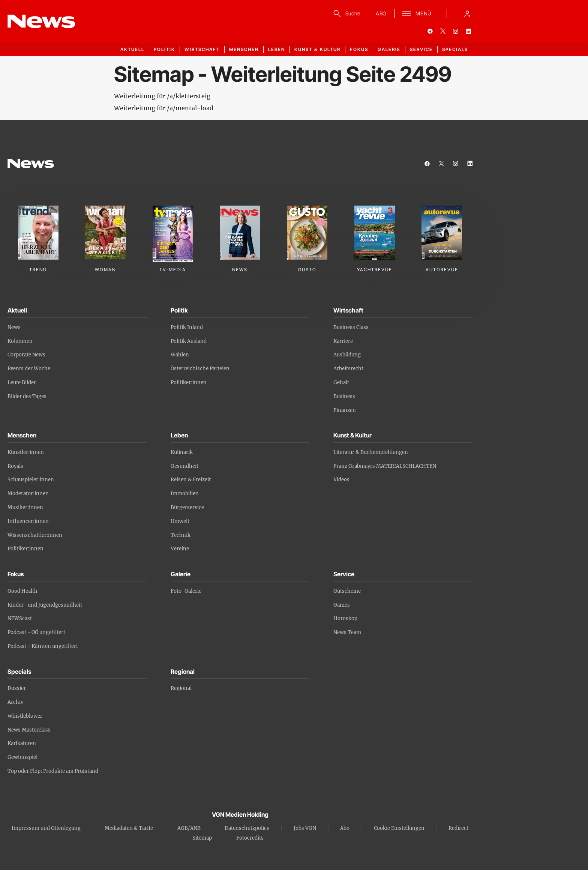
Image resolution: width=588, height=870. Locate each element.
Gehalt (341, 382)
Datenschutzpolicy (247, 828)
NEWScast (20, 618)
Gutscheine (347, 591)
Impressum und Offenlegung (46, 828)
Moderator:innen (28, 494)
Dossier (17, 688)
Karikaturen (22, 743)
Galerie (389, 49)
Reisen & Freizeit (191, 480)
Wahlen (180, 355)
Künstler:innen (26, 452)
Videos (341, 480)
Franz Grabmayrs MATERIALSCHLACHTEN (385, 466)
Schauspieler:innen (31, 480)
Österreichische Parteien (200, 369)
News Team (347, 632)
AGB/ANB (189, 828)
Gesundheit (184, 466)
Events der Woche (29, 369)
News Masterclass (29, 730)
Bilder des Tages (27, 396)
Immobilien (185, 494)
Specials (455, 49)
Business (344, 396)
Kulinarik (182, 452)
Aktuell (132, 49)
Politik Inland (187, 327)
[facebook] (430, 31)
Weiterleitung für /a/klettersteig (162, 96)
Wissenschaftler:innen (35, 535)
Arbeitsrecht (348, 369)
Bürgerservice (187, 507)
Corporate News (26, 355)
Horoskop (345, 618)
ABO (381, 13)
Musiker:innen (25, 507)
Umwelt (180, 521)
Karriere (343, 341)
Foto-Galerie (186, 591)
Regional (181, 688)
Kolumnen (20, 341)
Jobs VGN (305, 828)
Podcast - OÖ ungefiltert (36, 632)
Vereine (180, 549)
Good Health (22, 591)
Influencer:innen (28, 521)
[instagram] (456, 31)
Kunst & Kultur (317, 49)
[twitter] (443, 31)
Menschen (244, 49)
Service (421, 49)
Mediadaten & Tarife (129, 828)
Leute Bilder (22, 382)
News (14, 327)
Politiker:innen (189, 382)
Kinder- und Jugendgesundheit (45, 605)
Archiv (15, 702)
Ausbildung (347, 355)
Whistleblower (25, 716)
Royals (15, 466)
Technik (181, 535)
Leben (277, 49)
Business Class (351, 327)
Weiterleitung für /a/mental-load (164, 108)
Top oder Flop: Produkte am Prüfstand (53, 771)
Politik (164, 49)
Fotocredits (250, 838)
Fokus (359, 49)
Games (342, 605)
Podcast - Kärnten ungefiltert (43, 646)
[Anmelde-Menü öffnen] (467, 14)
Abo (345, 828)
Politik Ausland (189, 341)
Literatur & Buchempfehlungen (371, 452)
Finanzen (345, 410)
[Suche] (346, 14)
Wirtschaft (202, 49)
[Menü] (417, 14)
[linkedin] (468, 31)
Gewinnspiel (22, 757)
